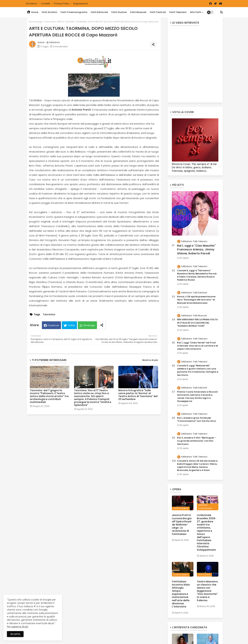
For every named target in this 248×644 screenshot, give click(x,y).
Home (33, 12)
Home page (36, 22)
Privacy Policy (62, 4)
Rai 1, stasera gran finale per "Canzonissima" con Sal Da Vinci (197, 419)
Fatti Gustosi (119, 12)
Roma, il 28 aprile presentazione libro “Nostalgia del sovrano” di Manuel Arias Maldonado (196, 300)
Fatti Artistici (49, 12)
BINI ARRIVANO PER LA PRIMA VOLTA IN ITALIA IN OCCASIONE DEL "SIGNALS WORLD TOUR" (197, 323)
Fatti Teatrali (158, 12)
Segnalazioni (81, 4)
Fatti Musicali (138, 12)
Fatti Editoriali (99, 12)
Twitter (71, 325)
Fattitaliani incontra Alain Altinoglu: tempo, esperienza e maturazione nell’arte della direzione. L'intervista (181, 594)
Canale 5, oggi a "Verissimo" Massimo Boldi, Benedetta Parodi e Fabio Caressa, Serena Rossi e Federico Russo (197, 275)
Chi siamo (31, 4)
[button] (221, 12)
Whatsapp (89, 325)
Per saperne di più (18, 627)
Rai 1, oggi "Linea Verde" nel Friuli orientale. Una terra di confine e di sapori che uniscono (198, 346)
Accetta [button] (15, 634)
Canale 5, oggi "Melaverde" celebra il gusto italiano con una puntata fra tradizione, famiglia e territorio (198, 370)
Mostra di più (150, 360)
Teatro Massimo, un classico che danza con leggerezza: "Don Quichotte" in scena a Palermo (208, 591)
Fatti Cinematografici (74, 12)
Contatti (46, 4)
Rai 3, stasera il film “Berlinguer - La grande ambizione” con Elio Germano (197, 441)
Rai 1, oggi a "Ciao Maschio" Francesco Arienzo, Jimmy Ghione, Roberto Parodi (196, 250)
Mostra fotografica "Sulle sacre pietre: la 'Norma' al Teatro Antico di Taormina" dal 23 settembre (138, 395)
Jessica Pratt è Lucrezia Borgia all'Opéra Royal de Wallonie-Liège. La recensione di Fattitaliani (182, 525)
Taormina (50, 22)
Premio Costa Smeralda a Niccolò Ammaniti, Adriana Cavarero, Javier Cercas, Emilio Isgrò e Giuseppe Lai (197, 397)
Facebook (53, 325)
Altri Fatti (196, 12)
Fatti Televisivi (178, 12)
